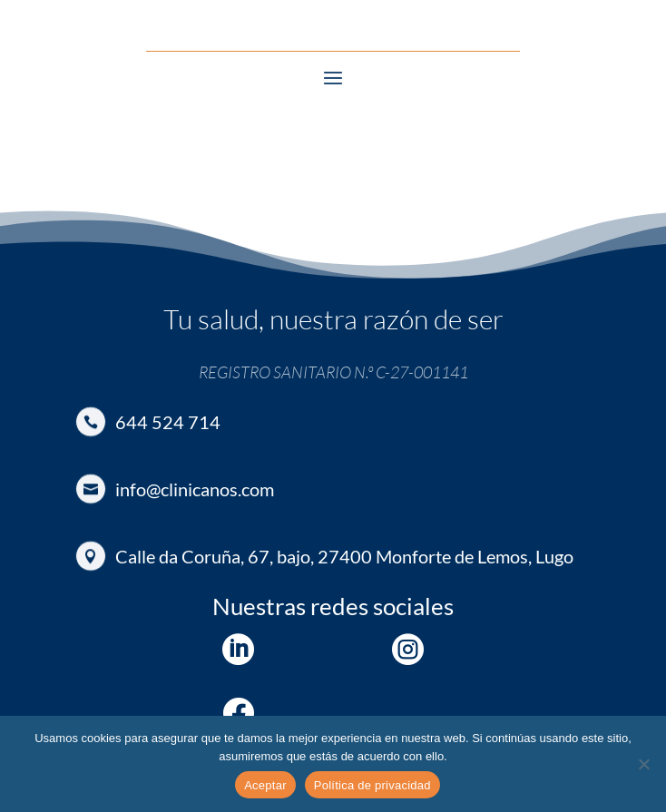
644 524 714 (168, 422)
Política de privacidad (372, 785)
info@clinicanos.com (195, 489)
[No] (643, 764)
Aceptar (265, 785)
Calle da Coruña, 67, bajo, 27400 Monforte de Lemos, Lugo (344, 556)
